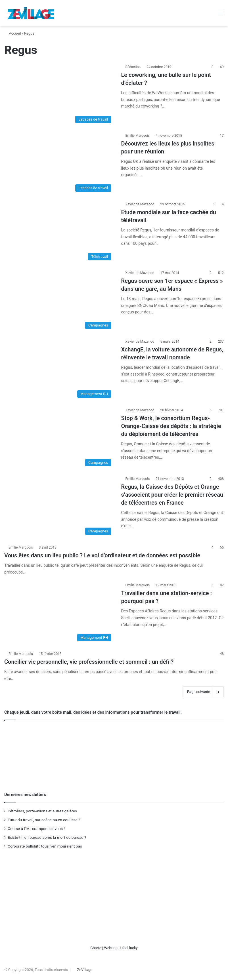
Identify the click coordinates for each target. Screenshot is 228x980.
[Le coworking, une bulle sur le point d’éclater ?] (59, 95)
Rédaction (133, 67)
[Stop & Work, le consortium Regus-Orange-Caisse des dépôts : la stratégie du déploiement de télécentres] (59, 438)
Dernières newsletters (25, 794)
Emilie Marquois (138, 136)
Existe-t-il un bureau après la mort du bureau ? (47, 837)
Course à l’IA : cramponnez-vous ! (36, 829)
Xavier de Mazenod (140, 204)
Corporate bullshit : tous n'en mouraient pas (45, 846)
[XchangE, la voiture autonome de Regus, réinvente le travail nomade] (59, 370)
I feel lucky (129, 948)
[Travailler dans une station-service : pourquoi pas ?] (59, 613)
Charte (96, 948)
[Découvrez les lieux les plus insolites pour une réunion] (59, 164)
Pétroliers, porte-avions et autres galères (42, 811)
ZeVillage (85, 970)
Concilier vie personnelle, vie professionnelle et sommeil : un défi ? (89, 662)
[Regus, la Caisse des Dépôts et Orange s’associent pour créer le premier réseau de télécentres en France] (59, 507)
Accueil (13, 33)
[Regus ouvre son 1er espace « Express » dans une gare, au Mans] (59, 301)
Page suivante (203, 692)
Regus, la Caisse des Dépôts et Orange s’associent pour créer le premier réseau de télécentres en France (172, 495)
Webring (111, 948)
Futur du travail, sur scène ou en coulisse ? (44, 820)
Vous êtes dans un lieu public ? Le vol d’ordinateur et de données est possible (102, 555)
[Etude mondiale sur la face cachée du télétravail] (59, 232)
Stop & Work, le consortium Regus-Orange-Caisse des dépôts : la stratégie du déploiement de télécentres (171, 426)
